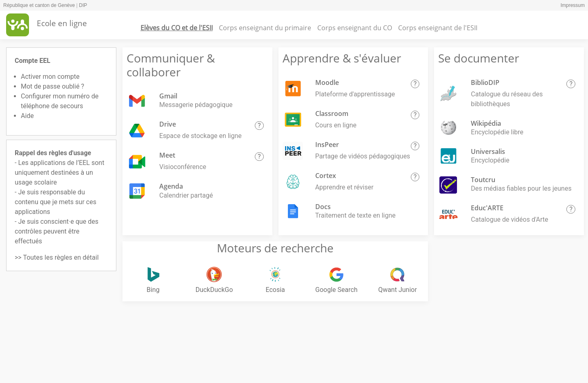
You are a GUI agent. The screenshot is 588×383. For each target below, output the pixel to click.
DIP (83, 5)
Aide (27, 116)
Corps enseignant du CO (355, 28)
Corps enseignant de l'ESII (438, 28)
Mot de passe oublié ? (52, 86)
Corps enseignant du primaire (265, 28)
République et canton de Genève (39, 5)
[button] (259, 126)
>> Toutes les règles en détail (57, 257)
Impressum (573, 5)
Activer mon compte (50, 77)
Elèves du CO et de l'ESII (177, 28)
